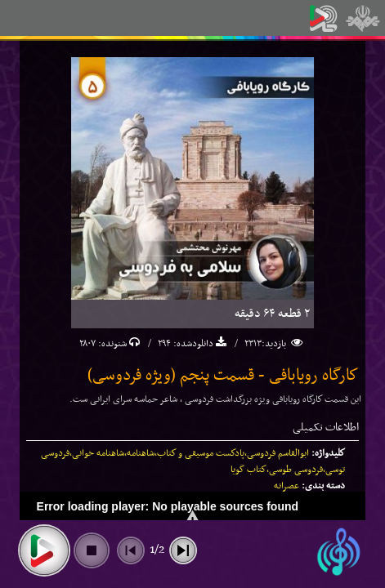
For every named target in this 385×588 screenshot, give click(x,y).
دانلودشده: (192, 344)
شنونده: (111, 344)
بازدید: (275, 344)
